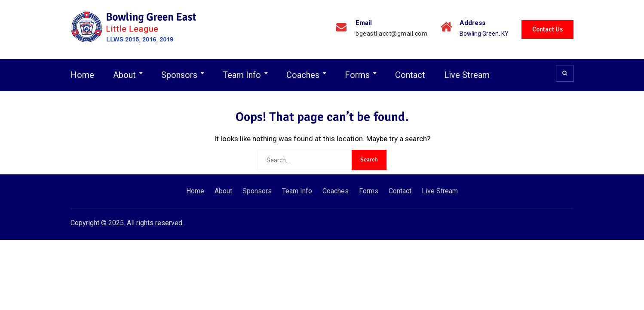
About (124, 75)
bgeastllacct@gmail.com (391, 34)
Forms (357, 75)
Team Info (242, 75)
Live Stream (467, 75)
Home (82, 75)
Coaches (303, 75)
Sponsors (179, 75)
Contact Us (547, 29)
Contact (410, 75)
